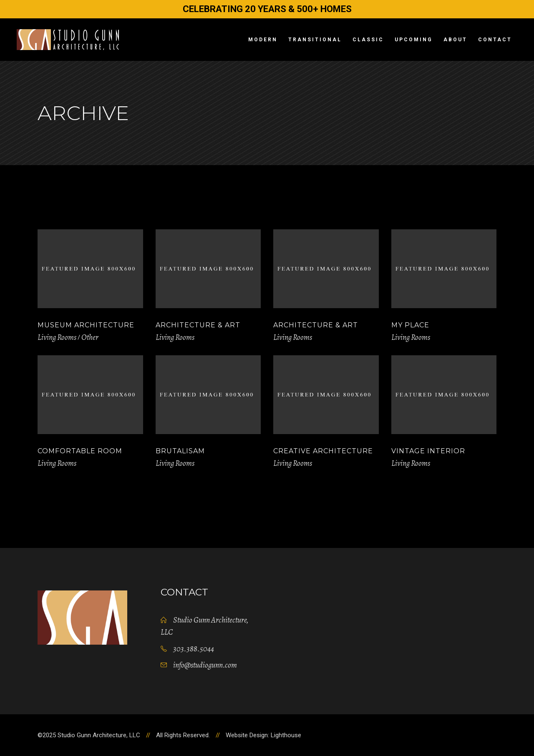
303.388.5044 (194, 649)
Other (90, 337)
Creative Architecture (323, 451)
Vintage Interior (428, 451)
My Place (410, 325)
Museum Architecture (86, 325)
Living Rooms (57, 337)
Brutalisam (180, 451)
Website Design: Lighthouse (263, 735)
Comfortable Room (80, 451)
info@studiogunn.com (205, 665)
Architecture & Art (198, 325)
